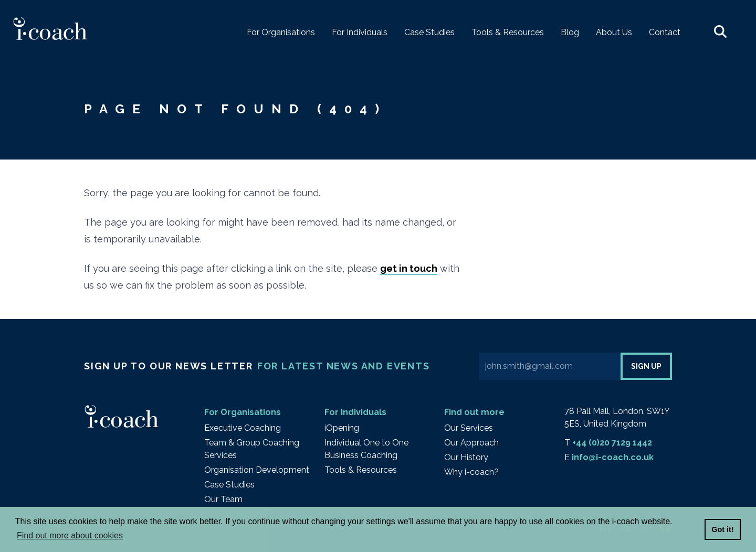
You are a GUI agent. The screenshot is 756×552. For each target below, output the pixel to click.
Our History (466, 457)
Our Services (469, 428)
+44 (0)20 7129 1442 (612, 443)
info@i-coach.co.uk (613, 457)
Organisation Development (257, 470)
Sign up (646, 366)
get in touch (409, 268)
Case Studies (229, 485)
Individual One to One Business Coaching (366, 449)
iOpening (342, 428)
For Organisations (243, 412)
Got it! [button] (722, 529)
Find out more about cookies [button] (70, 535)
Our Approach (471, 443)
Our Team (223, 499)
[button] (720, 33)
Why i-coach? (471, 472)
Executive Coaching (243, 428)
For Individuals (355, 412)
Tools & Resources (361, 470)
